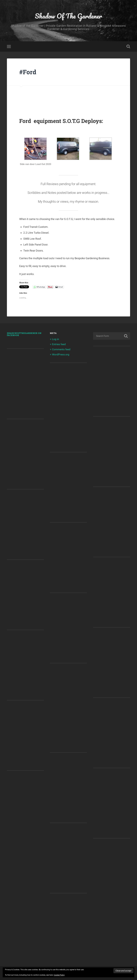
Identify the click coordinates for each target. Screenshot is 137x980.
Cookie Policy (59, 975)
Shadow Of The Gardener (68, 16)
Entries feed (59, 344)
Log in (55, 339)
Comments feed (61, 349)
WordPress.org (61, 354)
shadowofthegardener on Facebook (24, 334)
